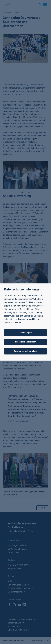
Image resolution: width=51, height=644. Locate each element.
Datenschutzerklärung (29, 319)
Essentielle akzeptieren (26, 342)
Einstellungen (25, 333)
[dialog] (25, 322)
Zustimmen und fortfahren (26, 351)
